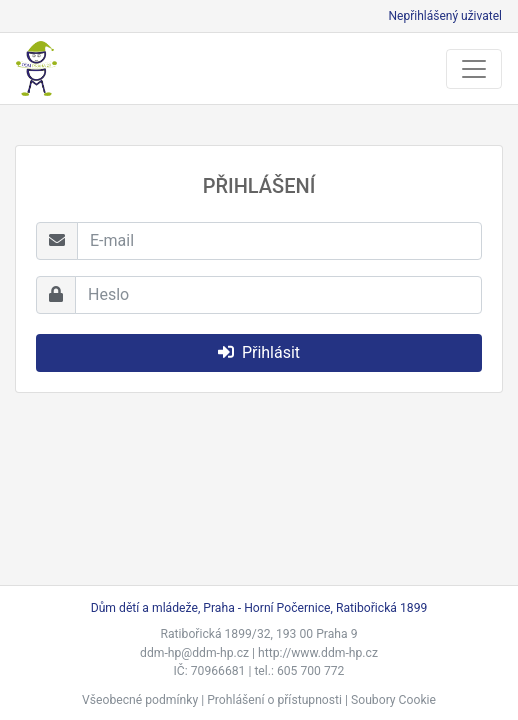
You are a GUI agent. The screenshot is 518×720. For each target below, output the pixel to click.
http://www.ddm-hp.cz (318, 653)
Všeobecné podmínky (140, 700)
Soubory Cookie (393, 700)
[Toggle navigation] (474, 69)
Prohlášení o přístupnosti (274, 700)
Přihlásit (259, 352)
